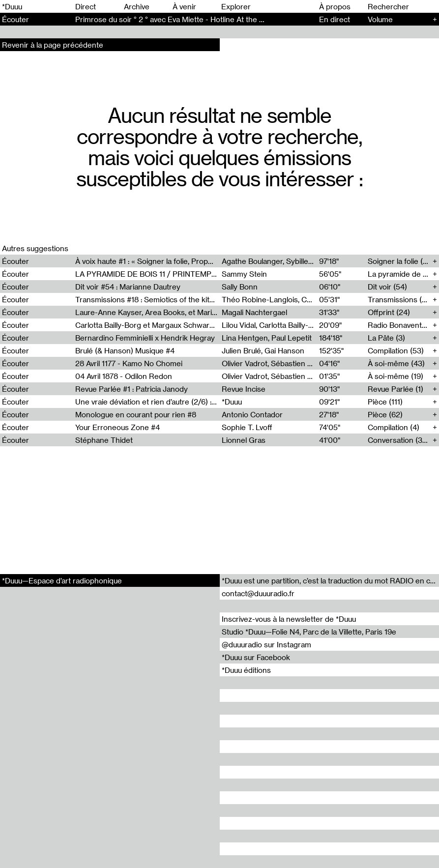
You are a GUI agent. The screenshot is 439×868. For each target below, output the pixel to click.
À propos (335, 6)
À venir (184, 6)
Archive (137, 6)
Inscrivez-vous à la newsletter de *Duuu (289, 619)
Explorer (236, 6)
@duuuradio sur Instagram (266, 644)
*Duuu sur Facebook (256, 657)
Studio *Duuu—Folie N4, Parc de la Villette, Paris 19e (309, 632)
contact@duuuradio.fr (258, 593)
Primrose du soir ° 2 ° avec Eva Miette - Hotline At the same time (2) (190, 19)
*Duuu (12, 6)
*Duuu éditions (246, 670)
